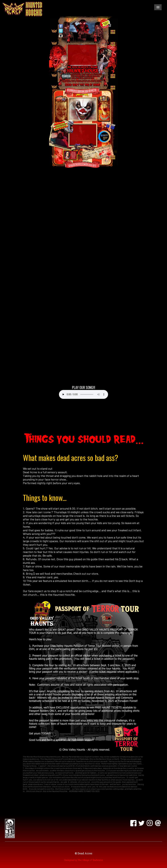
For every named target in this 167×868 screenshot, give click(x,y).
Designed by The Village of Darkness (83, 860)
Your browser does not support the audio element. (83, 394)
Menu (158, 7)
